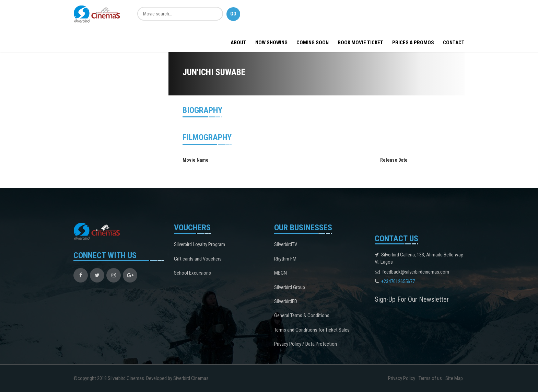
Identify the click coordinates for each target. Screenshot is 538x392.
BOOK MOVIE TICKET (360, 43)
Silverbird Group (290, 287)
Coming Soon (313, 43)
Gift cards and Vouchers (198, 259)
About (238, 43)
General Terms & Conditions (302, 315)
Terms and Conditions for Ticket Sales (312, 330)
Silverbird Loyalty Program (200, 244)
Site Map (454, 378)
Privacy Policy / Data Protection (306, 344)
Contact (454, 43)
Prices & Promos (413, 43)
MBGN (280, 273)
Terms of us (430, 378)
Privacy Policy (402, 378)
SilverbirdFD (286, 301)
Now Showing (271, 43)
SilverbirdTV (286, 244)
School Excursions (192, 273)
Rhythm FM (285, 259)
